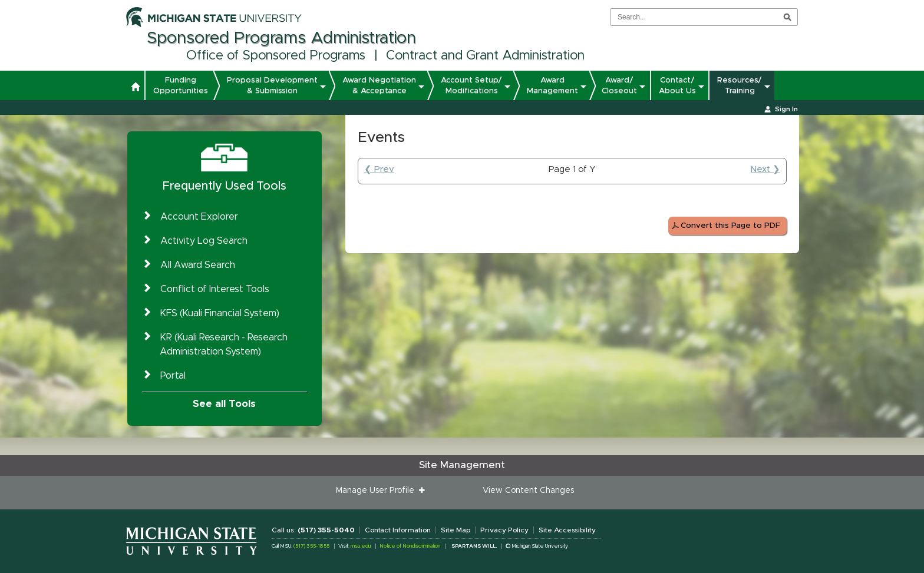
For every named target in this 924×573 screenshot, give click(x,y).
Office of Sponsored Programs (276, 56)
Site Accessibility (567, 530)
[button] (135, 88)
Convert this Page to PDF (730, 226)
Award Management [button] (552, 85)
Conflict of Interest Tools (215, 289)
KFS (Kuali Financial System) (220, 313)
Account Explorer (199, 217)
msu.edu (361, 546)
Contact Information (398, 530)
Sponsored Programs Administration (281, 38)
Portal (173, 376)
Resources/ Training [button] (740, 85)
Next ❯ (765, 169)
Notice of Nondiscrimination (410, 546)
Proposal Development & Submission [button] (272, 85)
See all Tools (224, 404)
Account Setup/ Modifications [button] (471, 85)
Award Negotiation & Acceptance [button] (379, 85)
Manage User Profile (377, 491)
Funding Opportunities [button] (181, 85)
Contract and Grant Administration (485, 56)
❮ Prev (379, 169)
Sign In (786, 109)
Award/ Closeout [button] (619, 85)
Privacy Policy (504, 530)
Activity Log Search (204, 241)
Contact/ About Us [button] (677, 85)
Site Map (456, 530)
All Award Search (198, 265)
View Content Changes (528, 491)
